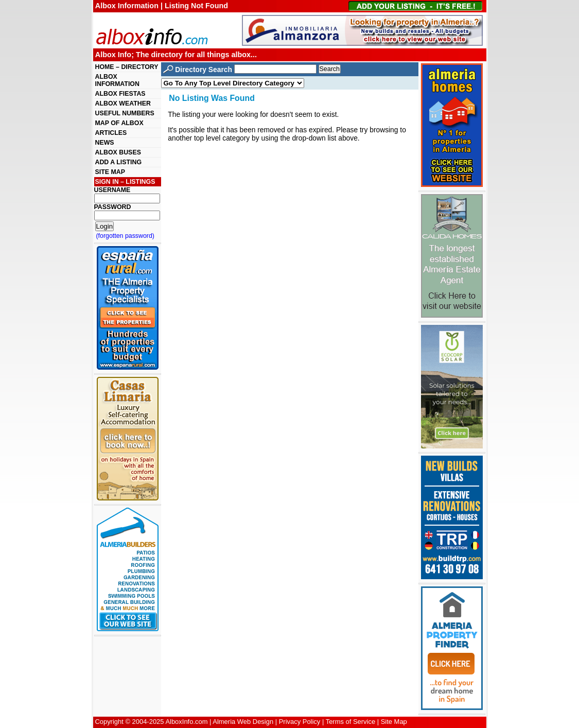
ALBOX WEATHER (123, 103)
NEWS (105, 143)
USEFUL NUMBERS (125, 113)
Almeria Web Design (243, 722)
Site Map (394, 722)
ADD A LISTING (119, 162)
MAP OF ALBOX (119, 123)
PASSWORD (113, 207)
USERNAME (112, 190)
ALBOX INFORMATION (117, 80)
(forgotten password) (126, 236)
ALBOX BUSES (118, 152)
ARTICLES (111, 133)
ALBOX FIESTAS (120, 94)
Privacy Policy (300, 722)
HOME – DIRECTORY (127, 67)
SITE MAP (110, 172)
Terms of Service (350, 722)
